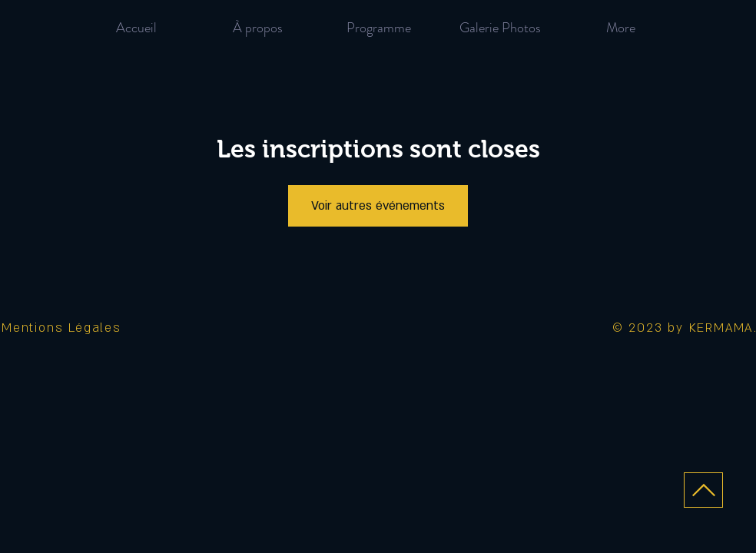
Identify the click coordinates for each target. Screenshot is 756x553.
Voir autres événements (378, 206)
